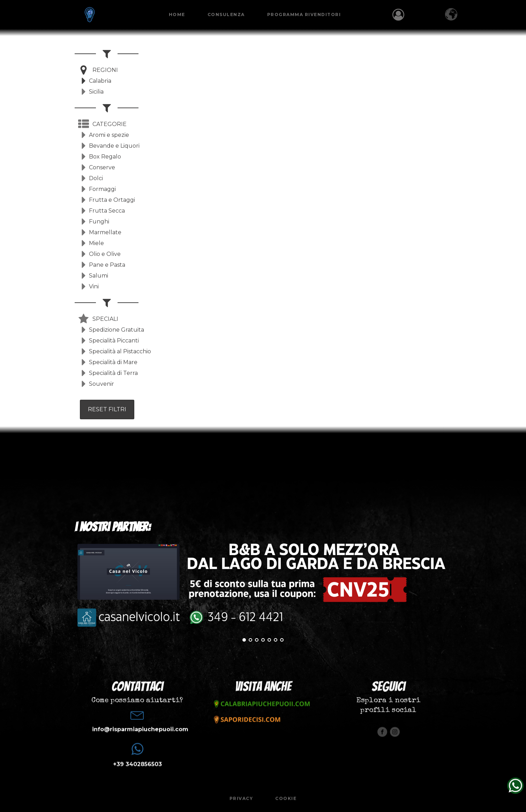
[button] (98, 70)
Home (178, 14)
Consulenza (228, 14)
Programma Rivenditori (306, 14)
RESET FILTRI (107, 409)
